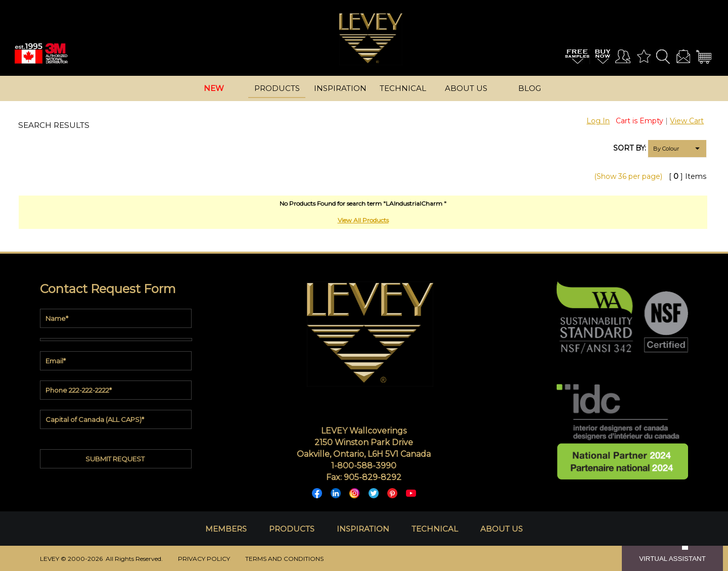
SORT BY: (630, 148)
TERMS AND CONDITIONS (284, 559)
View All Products (363, 220)
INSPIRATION (363, 529)
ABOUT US (502, 529)
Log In (598, 121)
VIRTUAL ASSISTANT (672, 559)
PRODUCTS (292, 529)
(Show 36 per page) (628, 176)
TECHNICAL (435, 529)
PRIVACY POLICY (204, 559)
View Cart (687, 121)
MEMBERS (226, 529)
